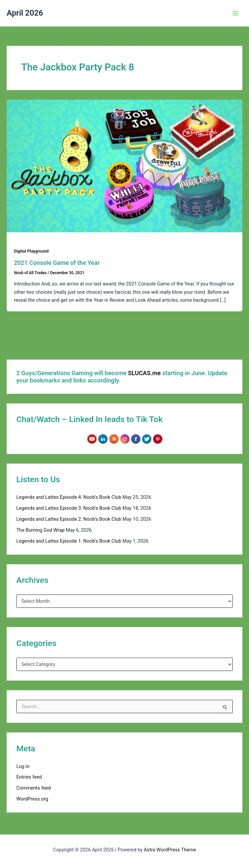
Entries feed (29, 777)
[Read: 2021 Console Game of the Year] (124, 165)
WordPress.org (32, 799)
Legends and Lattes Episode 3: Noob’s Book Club (69, 508)
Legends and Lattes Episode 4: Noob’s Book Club (69, 497)
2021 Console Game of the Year (57, 263)
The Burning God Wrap (40, 530)
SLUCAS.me (145, 373)
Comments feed (34, 788)
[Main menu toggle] (235, 13)
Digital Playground (31, 251)
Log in (23, 766)
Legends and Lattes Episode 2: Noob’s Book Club (69, 519)
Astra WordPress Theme (170, 850)
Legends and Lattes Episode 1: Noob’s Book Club (69, 541)
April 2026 (25, 13)
